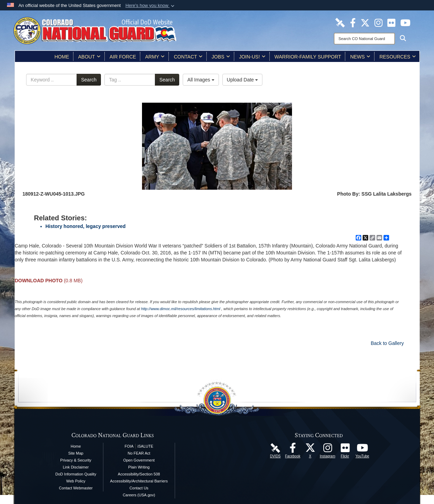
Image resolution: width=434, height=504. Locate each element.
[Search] (364, 39)
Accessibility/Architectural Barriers (139, 481)
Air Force (123, 57)
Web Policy (76, 481)
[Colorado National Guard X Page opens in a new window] (365, 22)
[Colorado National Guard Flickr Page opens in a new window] (391, 22)
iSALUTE (145, 446)
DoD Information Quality (76, 474)
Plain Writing (139, 467)
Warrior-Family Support (308, 57)
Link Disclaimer (76, 467)
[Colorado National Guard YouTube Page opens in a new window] (405, 22)
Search (89, 80)
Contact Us (139, 488)
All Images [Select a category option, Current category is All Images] (201, 80)
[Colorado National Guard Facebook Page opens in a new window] (353, 22)
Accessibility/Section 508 (139, 474)
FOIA (129, 446)
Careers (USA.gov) (139, 495)
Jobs (221, 57)
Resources (398, 57)
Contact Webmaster (76, 488)
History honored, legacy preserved (86, 226)
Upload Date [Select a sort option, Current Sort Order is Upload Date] (243, 80)
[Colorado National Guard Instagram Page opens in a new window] (378, 22)
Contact (188, 57)
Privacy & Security (76, 460)
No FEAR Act (139, 453)
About (89, 57)
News (360, 57)
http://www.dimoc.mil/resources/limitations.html (180, 309)
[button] (151, 6)
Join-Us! (252, 57)
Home (62, 57)
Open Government (139, 460)
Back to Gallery (387, 343)
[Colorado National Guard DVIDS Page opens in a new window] (340, 22)
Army (155, 57)
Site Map (76, 453)
